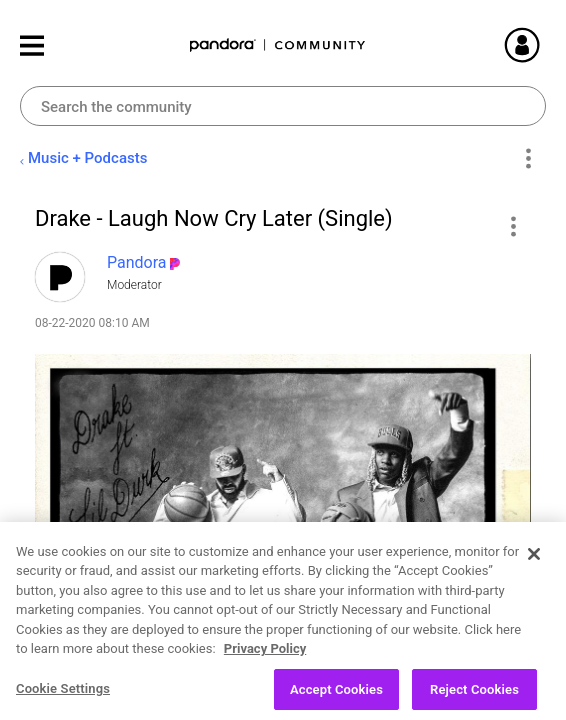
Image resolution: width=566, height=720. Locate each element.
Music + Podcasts (87, 158)
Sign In (546, 45)
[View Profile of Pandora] (137, 262)
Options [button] (527, 159)
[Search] (283, 106)
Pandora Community (278, 45)
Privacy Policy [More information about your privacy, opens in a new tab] (265, 664)
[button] (512, 226)
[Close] (534, 569)
